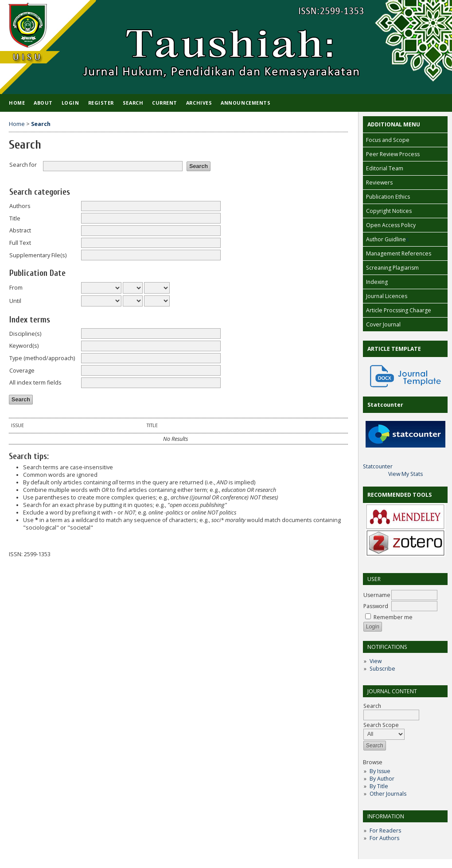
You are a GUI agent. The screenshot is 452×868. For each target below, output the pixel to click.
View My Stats (405, 474)
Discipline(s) (25, 334)
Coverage (22, 371)
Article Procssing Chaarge (399, 310)
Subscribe (382, 669)
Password (376, 606)
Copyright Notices (389, 211)
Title (15, 218)
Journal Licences (387, 296)
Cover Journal (383, 324)
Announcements (245, 103)
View (376, 661)
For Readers (385, 831)
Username (377, 595)
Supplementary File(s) (38, 255)
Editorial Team (385, 168)
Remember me (393, 617)
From (16, 288)
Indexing (377, 282)
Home (17, 103)
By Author (382, 779)
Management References (399, 253)
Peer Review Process (393, 154)
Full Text (20, 243)
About (43, 103)
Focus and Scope (388, 140)
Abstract (20, 230)
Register (101, 103)
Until (15, 301)
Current (165, 103)
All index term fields (35, 383)
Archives (199, 103)
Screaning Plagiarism (392, 268)
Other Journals (388, 794)
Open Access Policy (391, 225)
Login (70, 103)
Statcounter (378, 466)
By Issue (380, 771)
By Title (379, 786)
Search (133, 103)
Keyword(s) (24, 346)
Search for (23, 165)
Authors (20, 206)
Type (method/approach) (42, 358)
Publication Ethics (388, 197)
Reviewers (379, 183)
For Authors (384, 838)
